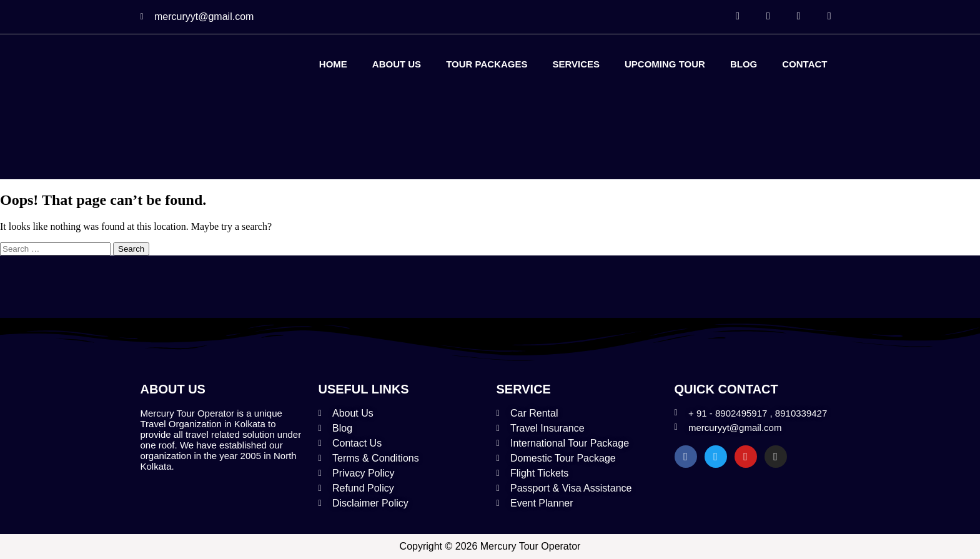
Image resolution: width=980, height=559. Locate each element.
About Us (397, 64)
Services (576, 64)
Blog (744, 64)
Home (333, 64)
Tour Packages (487, 64)
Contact (804, 64)
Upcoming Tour (665, 64)
